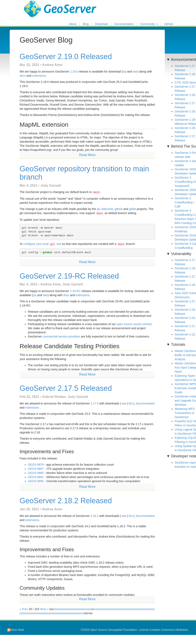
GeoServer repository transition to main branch (84, 173)
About (73, 24)
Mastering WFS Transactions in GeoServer (185, 413)
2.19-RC (75, 291)
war (135, 72)
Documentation (124, 24)
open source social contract (134, 324)
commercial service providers (61, 336)
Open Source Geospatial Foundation (114, 630)
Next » (44, 609)
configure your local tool (42, 244)
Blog (86, 24)
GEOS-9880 (36, 473)
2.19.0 (74, 72)
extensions (39, 76)
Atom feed (16, 630)
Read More (87, 155)
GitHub (169, 24)
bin (131, 403)
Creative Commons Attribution (169, 630)
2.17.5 (95, 403)
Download (102, 24)
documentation (146, 403)
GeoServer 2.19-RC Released (69, 276)
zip (124, 72)
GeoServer (36, 5)
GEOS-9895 (36, 481)
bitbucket (107, 209)
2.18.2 (95, 516)
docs (23, 76)
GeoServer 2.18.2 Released (66, 501)
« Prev (24, 609)
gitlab (132, 209)
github (119, 209)
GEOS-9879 (36, 465)
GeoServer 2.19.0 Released (66, 57)
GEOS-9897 (36, 469)
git (98, 209)
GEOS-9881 (36, 477)
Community (149, 24)
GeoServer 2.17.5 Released (66, 388)
